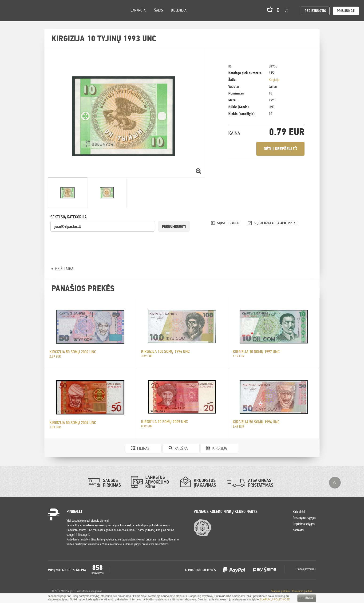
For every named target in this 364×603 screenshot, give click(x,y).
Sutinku (307, 598)
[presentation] (86, 241)
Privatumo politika (302, 591)
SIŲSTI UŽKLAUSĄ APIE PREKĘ (276, 223)
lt (288, 10)
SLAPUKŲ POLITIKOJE (275, 599)
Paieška (181, 448)
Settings (30, 17)
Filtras (143, 448)
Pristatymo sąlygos (304, 518)
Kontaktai (298, 530)
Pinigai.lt (11, 11)
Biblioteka (179, 10)
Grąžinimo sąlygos (304, 524)
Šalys (159, 10)
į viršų (335, 483)
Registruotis (315, 11)
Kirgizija (274, 80)
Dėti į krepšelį (280, 149)
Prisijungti (346, 11)
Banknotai (138, 10)
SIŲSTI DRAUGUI (229, 223)
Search (43, 17)
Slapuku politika (281, 591)
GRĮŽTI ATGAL (65, 269)
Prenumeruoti (174, 227)
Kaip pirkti (299, 512)
